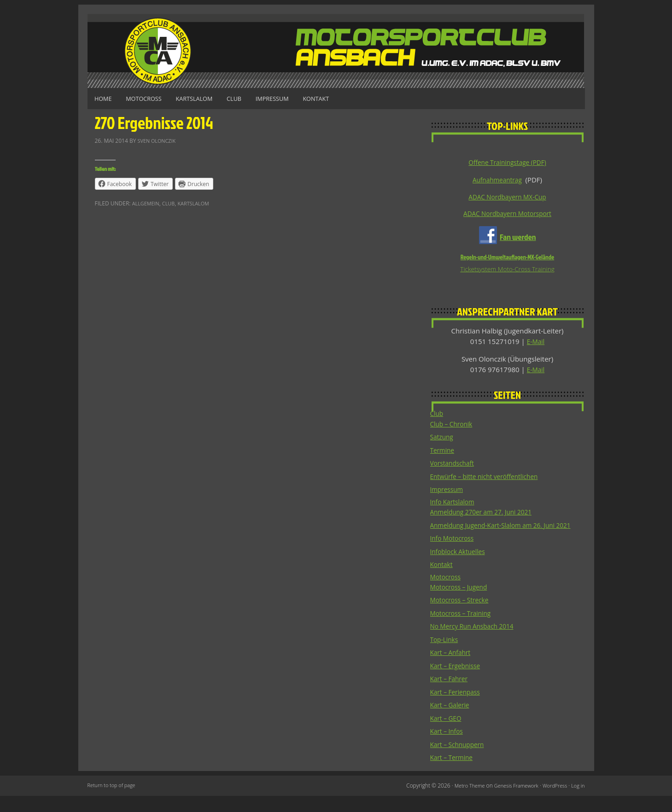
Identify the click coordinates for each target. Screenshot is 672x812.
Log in (577, 802)
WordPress (552, 802)
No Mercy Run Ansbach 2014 (476, 642)
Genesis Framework (510, 802)
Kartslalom (212, 98)
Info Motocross (454, 553)
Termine (444, 454)
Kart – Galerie (452, 721)
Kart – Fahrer (451, 695)
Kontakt (355, 98)
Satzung (443, 440)
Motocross (154, 98)
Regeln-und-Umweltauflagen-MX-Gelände (507, 259)
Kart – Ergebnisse (458, 682)
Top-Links (446, 655)
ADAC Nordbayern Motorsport (507, 215)
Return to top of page (114, 802)
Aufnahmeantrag (497, 180)
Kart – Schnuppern (460, 760)
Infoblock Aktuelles (461, 566)
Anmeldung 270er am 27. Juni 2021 (486, 516)
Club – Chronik (454, 427)
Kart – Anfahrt (453, 668)
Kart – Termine (454, 773)
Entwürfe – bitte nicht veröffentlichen (490, 480)
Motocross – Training (464, 629)
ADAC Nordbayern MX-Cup (507, 198)
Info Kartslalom (455, 506)
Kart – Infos (448, 747)
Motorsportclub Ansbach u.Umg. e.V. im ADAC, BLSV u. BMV (336, 51)
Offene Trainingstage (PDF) (507, 162)
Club (259, 98)
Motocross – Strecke (462, 616)
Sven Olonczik (159, 139)
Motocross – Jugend (462, 603)
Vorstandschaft (455, 467)
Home (106, 98)
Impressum (304, 98)
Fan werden (518, 238)
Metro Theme (459, 802)
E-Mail (536, 344)
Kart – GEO (447, 734)
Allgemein (147, 202)
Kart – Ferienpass (458, 708)
